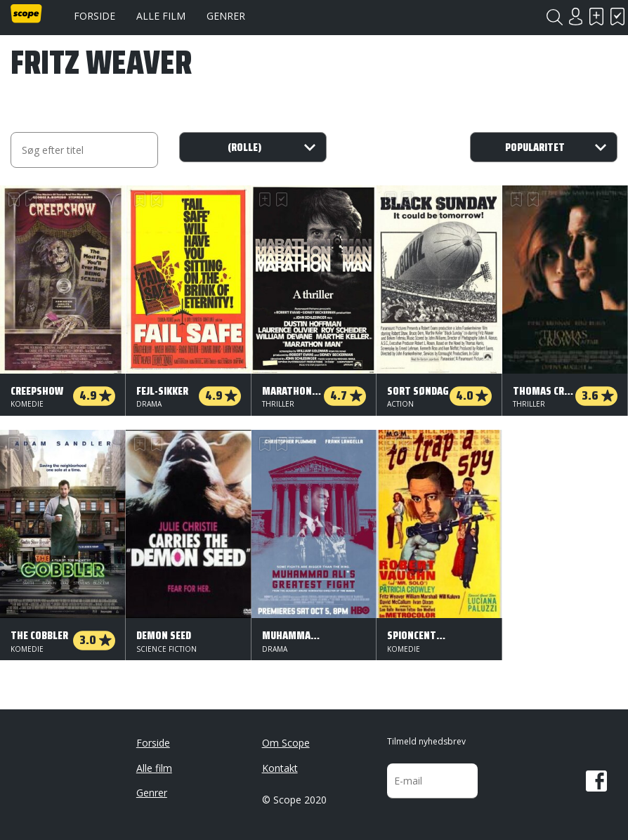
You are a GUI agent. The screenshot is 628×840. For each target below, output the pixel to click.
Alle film (161, 16)
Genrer (226, 16)
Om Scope (286, 743)
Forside (94, 16)
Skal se (596, 17)
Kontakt (280, 768)
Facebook (596, 781)
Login (575, 17)
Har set (617, 17)
